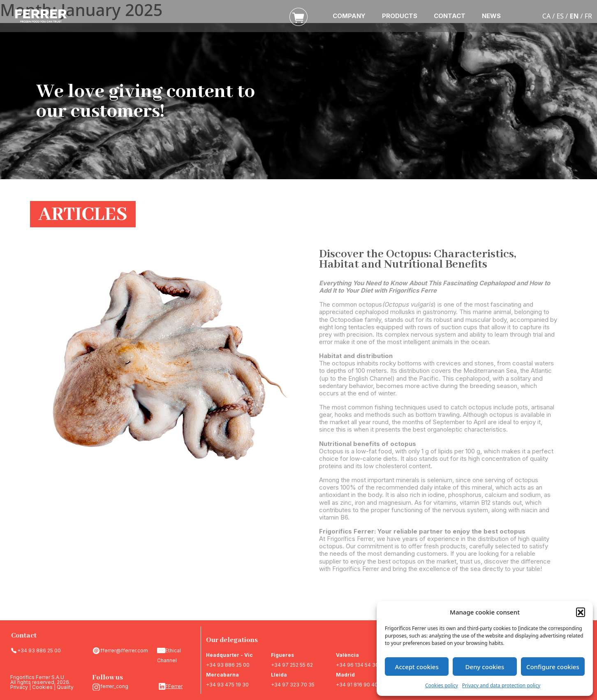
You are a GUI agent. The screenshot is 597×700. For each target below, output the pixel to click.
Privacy (19, 687)
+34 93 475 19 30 (227, 685)
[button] (581, 612)
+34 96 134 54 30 (357, 665)
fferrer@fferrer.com (124, 650)
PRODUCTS (400, 16)
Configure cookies (553, 667)
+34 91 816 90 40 (357, 685)
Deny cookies (485, 667)
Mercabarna (222, 675)
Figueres (282, 655)
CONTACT (450, 16)
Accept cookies (417, 667)
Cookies (42, 687)
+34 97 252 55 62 (292, 665)
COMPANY (349, 16)
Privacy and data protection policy (501, 685)
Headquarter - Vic (229, 655)
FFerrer (174, 686)
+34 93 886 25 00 (39, 650)
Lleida (279, 675)
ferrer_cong (114, 686)
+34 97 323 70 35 (293, 685)
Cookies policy (442, 685)
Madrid (345, 675)
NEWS (491, 16)
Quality (65, 687)
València (347, 655)
